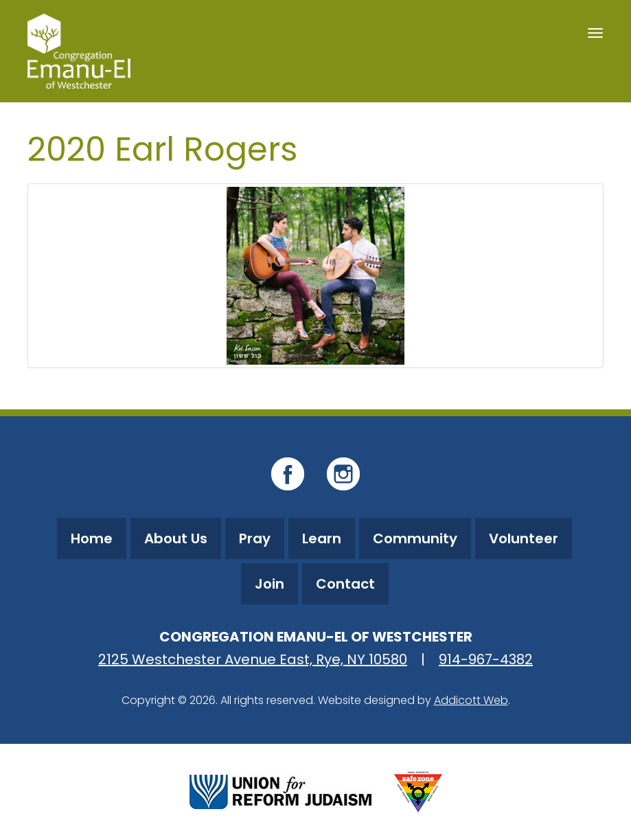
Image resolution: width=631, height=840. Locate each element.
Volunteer (524, 538)
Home (92, 538)
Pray (255, 538)
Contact (345, 584)
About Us (176, 538)
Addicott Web (471, 700)
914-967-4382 (486, 659)
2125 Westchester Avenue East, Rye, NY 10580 (253, 659)
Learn (322, 538)
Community (415, 538)
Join (269, 584)
